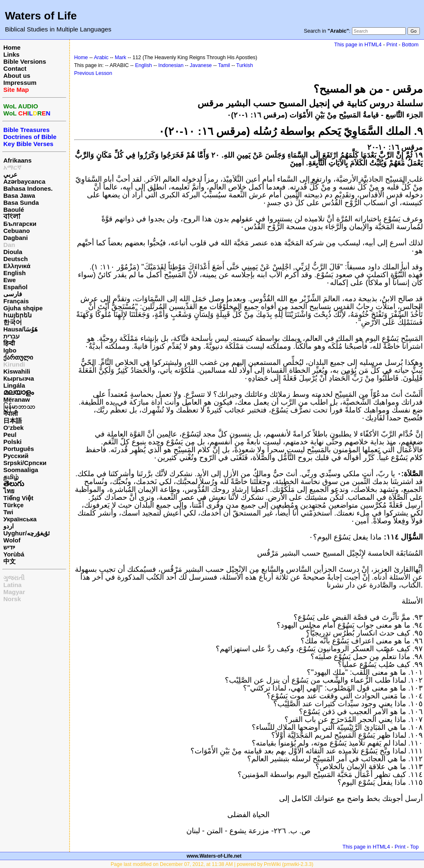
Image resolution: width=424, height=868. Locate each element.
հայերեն (18, 315)
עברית (11, 336)
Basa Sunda (21, 203)
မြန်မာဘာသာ (19, 406)
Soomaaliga (21, 470)
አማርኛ (12, 167)
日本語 (13, 421)
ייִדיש (9, 547)
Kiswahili (17, 371)
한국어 (13, 322)
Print (392, 44)
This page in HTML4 (358, 44)
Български (20, 224)
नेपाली (11, 414)
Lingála (14, 385)
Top (414, 847)
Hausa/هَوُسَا (20, 329)
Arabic (101, 58)
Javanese (201, 65)
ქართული (18, 357)
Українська (20, 519)
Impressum (20, 83)
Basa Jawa (19, 195)
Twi (8, 512)
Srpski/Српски (25, 463)
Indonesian (171, 65)
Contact (15, 68)
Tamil (224, 65)
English (14, 273)
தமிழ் (11, 477)
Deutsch (16, 259)
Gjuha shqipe (23, 308)
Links (11, 54)
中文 (10, 561)
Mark (120, 58)
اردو (8, 526)
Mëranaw (17, 399)
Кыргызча (19, 378)
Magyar (14, 592)
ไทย (9, 491)
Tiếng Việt (18, 498)
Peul (10, 435)
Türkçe (13, 505)
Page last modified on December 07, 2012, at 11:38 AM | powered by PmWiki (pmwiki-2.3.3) (212, 864)
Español (15, 287)
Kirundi (14, 364)
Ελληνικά (17, 266)
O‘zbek (13, 428)
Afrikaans (17, 160)
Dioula (13, 252)
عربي (10, 174)
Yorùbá (14, 554)
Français (16, 301)
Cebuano (17, 231)
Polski (12, 442)
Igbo (10, 350)
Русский (16, 456)
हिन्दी (9, 343)
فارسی (13, 294)
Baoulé (14, 210)
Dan (9, 245)
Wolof (12, 540)
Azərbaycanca (24, 181)
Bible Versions (25, 61)
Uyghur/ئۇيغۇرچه (26, 533)
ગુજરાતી (14, 578)
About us (17, 76)
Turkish (245, 65)
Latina (12, 585)
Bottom (410, 44)
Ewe (10, 280)
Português (19, 449)
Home (12, 47)
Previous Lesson (93, 73)
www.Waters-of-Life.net (214, 856)
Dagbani (16, 238)
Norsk (12, 599)
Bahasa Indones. (28, 188)
